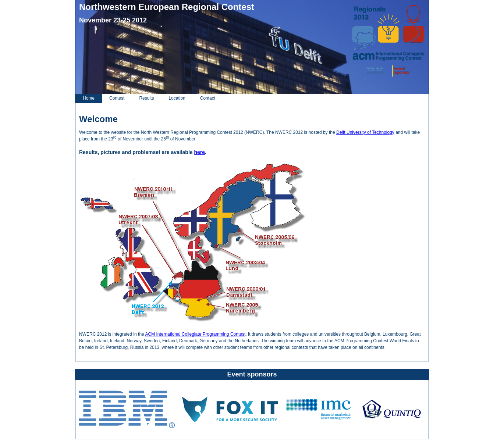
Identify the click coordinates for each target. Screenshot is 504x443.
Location (177, 98)
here (199, 152)
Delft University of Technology (365, 132)
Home (89, 98)
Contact (208, 98)
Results (146, 98)
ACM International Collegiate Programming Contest (195, 334)
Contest (117, 98)
